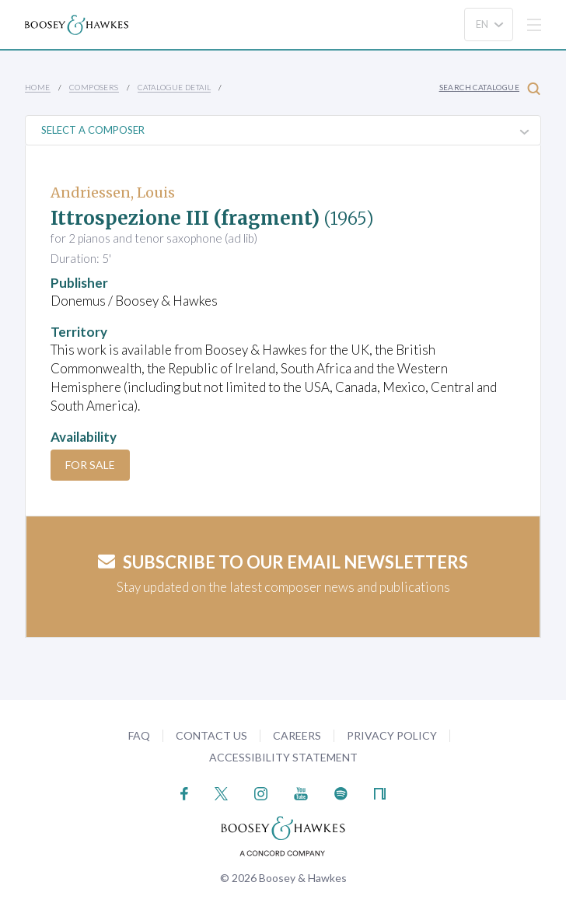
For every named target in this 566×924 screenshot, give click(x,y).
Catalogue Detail (174, 87)
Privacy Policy (392, 735)
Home (38, 87)
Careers (297, 735)
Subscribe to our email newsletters (283, 562)
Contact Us (211, 735)
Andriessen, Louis (113, 192)
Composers (94, 87)
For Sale (90, 465)
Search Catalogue (490, 88)
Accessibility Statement (283, 757)
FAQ (139, 735)
